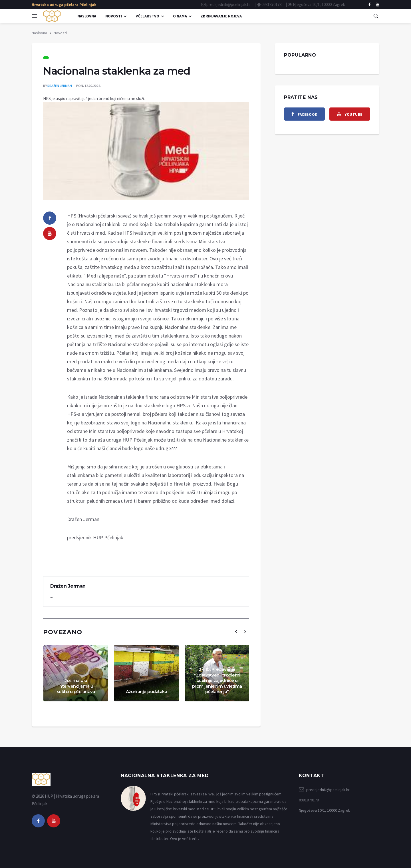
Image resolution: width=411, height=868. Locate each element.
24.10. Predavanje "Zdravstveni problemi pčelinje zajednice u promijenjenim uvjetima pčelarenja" (217, 680)
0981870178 (271, 4)
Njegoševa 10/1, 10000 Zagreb (319, 4)
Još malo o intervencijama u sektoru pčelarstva (76, 686)
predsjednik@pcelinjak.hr (229, 4)
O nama (180, 16)
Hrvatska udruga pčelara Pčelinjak (64, 5)
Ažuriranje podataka (147, 692)
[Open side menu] (34, 16)
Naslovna (87, 16)
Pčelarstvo (147, 16)
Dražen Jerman (60, 86)
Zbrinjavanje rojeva (221, 16)
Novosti (114, 16)
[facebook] (369, 5)
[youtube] (50, 234)
